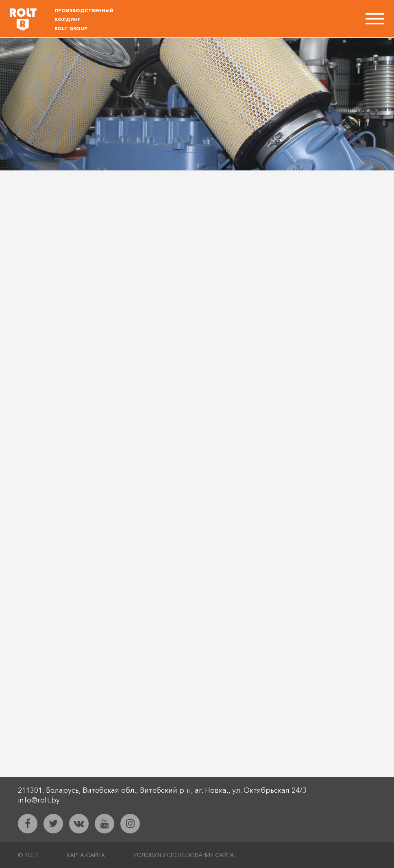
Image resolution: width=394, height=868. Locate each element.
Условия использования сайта (184, 855)
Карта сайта (86, 855)
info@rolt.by (39, 800)
